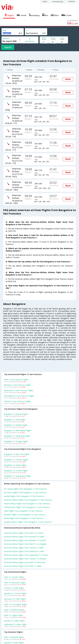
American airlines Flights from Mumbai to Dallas (24, 537)
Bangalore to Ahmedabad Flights (18, 430)
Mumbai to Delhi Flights (14, 643)
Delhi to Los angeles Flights (16, 604)
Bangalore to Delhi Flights (15, 420)
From (5, 30)
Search (8, 47)
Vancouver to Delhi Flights (15, 599)
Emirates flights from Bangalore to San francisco (25, 515)
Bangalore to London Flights (16, 471)
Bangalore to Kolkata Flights (16, 425)
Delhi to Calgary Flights (14, 615)
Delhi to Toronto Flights (14, 577)
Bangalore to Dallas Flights (15, 465)
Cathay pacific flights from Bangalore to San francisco (27, 507)
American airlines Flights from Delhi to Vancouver (25, 562)
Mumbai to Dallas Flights (14, 621)
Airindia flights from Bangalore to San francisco (24, 496)
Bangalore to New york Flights (17, 454)
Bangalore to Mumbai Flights (16, 414)
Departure (6, 38)
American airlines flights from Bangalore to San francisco (28, 500)
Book (68, 79)
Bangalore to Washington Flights (18, 476)
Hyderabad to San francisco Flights (19, 390)
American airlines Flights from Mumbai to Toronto (25, 540)
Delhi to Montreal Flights (14, 610)
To (27, 30)
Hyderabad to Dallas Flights (15, 624)
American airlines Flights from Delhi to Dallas (23, 566)
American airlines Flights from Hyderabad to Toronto (26, 555)
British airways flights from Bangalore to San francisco (27, 504)
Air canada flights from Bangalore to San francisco (26, 489)
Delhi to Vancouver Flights (15, 583)
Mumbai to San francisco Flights (18, 385)
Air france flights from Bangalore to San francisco (25, 493)
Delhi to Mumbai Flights (14, 637)
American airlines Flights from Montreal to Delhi (24, 551)
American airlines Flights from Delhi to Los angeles (25, 544)
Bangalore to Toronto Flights (16, 460)
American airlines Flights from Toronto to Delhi (24, 548)
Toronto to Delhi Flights (14, 588)
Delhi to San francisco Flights (16, 380)
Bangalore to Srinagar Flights (16, 441)
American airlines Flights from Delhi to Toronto (24, 533)
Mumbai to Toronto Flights (15, 593)
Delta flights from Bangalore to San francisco (23, 511)
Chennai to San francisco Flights (17, 401)
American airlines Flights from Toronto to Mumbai (25, 559)
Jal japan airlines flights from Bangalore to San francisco (28, 522)
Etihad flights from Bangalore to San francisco (24, 518)
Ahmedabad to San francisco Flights (19, 396)
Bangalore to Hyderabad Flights (17, 436)
